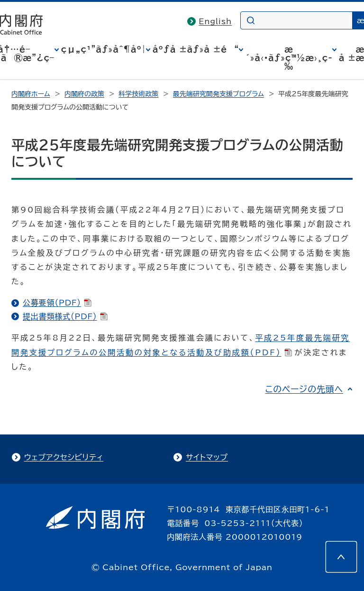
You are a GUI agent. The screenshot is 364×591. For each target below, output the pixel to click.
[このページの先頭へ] (341, 557)
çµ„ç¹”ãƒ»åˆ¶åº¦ (104, 49)
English (215, 21)
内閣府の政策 (84, 94)
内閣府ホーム (31, 94)
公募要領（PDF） (57, 303)
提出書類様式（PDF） (65, 316)
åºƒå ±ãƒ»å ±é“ (196, 49)
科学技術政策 (138, 94)
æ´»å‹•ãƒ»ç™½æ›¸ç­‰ (289, 58)
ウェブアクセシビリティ (64, 457)
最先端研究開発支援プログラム (218, 94)
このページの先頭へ (304, 389)
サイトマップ (207, 457)
